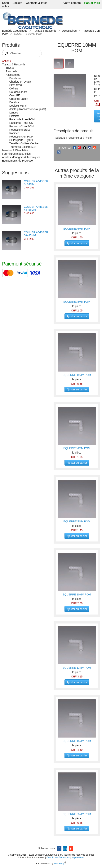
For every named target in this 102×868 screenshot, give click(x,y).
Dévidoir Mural (18, 106)
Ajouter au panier (77, 243)
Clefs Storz (16, 85)
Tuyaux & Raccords (45, 31)
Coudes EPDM (18, 92)
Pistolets (14, 116)
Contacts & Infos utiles (25, 4)
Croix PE (15, 95)
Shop (6, 3)
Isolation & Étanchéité (15, 150)
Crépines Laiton (19, 99)
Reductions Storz (20, 130)
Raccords (11, 71)
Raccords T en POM (21, 123)
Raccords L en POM (22, 119)
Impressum (78, 858)
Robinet (14, 133)
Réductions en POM (21, 137)
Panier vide (92, 3)
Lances (14, 113)
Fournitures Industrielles (16, 154)
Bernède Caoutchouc (15, 31)
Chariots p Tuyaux (20, 82)
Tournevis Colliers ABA (23, 147)
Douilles (14, 102)
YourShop (59, 864)
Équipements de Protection (18, 161)
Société (17, 3)
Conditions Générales (58, 858)
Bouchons (15, 78)
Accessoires (69, 31)
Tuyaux (10, 68)
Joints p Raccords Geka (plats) (28, 109)
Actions (7, 61)
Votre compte (72, 3)
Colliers (14, 88)
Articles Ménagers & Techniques (21, 157)
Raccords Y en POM (22, 126)
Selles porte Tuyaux (21, 140)
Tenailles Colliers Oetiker (24, 143)
